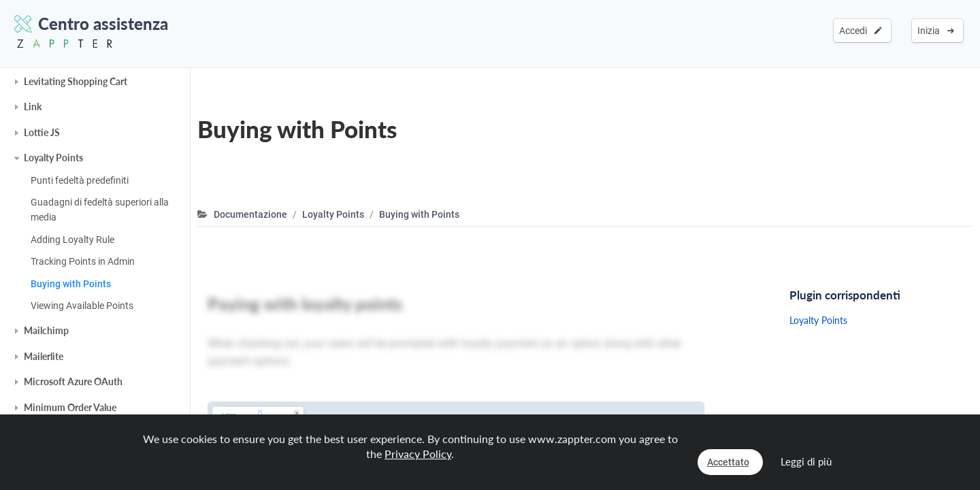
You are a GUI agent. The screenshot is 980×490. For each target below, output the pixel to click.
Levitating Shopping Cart (76, 81)
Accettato (728, 462)
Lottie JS (42, 132)
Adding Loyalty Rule (72, 240)
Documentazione (250, 214)
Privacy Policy (418, 454)
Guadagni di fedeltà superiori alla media (100, 210)
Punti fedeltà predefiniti (80, 180)
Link (33, 107)
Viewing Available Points (82, 306)
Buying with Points (71, 284)
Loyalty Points (53, 158)
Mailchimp (46, 330)
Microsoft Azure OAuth (73, 381)
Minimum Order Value (70, 407)
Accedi (861, 31)
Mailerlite (44, 356)
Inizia (936, 31)
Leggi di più (806, 461)
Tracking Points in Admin (83, 261)
